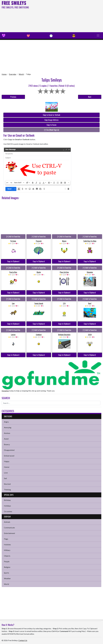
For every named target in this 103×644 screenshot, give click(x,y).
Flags (6, 539)
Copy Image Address (51, 120)
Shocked (7, 484)
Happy (7, 461)
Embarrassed (9, 456)
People (7, 561)
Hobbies (7, 545)
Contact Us (23, 640)
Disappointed (9, 450)
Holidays (7, 506)
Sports (6, 573)
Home (4, 74)
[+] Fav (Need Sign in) (51, 130)
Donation (5, 391)
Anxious (7, 433)
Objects (7, 556)
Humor (7, 467)
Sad (5, 478)
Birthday (7, 500)
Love (6, 473)
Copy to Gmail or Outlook (51, 115)
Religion (7, 567)
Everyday (13, 74)
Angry (6, 422)
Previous (13, 97)
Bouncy (7, 444)
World (21, 74)
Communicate (9, 528)
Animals (7, 522)
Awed (6, 439)
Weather (7, 578)
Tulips (29, 74)
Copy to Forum (51, 125)
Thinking (7, 490)
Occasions (8, 511)
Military (7, 550)
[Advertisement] (69, 16)
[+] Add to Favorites (13, 237)
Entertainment (9, 533)
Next (90, 97)
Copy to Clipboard (13, 261)
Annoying (8, 427)
